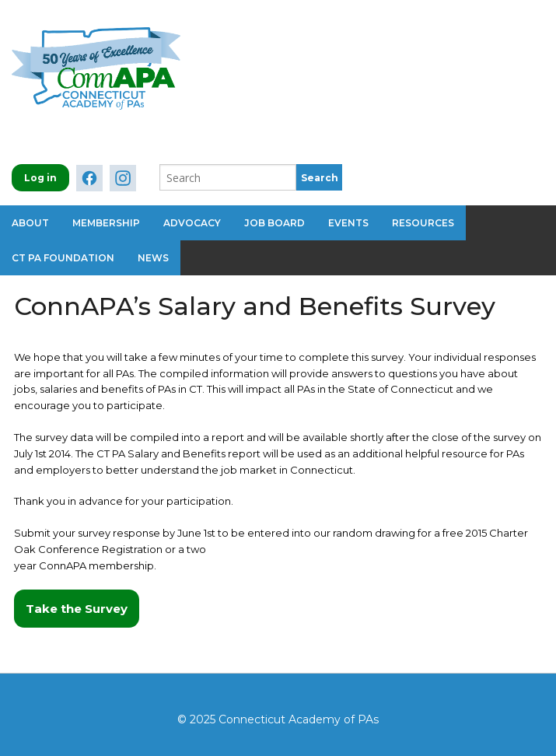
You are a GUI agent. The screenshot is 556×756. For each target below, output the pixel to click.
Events (348, 223)
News (153, 258)
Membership (106, 223)
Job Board (275, 223)
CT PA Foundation (63, 258)
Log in (40, 178)
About (30, 223)
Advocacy (192, 223)
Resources (423, 223)
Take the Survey (77, 609)
